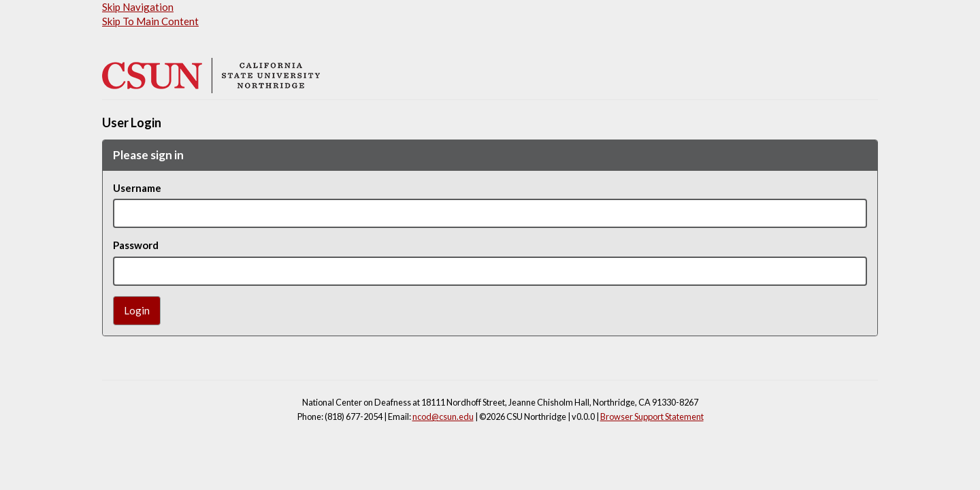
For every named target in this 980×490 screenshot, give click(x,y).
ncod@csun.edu (443, 416)
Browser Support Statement (652, 416)
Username (137, 188)
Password (136, 245)
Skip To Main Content (150, 21)
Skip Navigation (138, 7)
